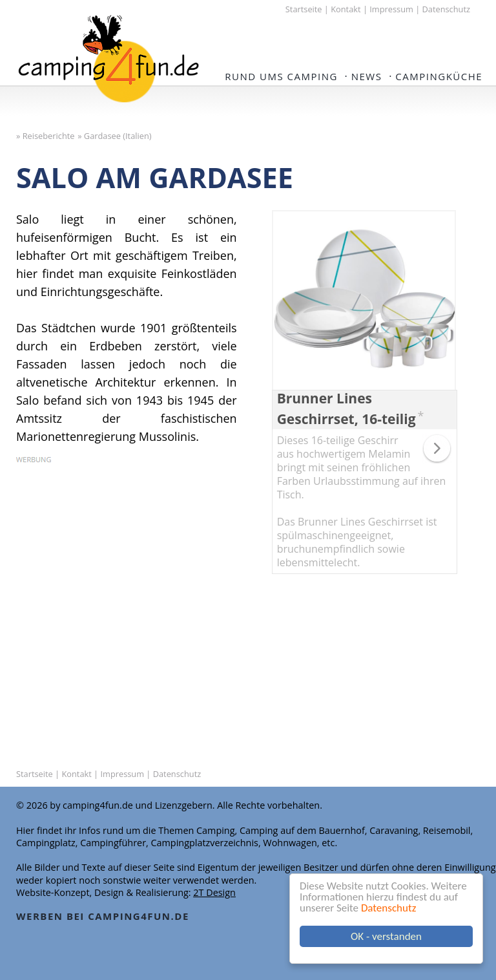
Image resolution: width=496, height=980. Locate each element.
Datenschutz (388, 908)
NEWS (367, 76)
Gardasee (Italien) (118, 136)
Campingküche (439, 76)
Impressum (391, 9)
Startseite (304, 9)
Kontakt (346, 9)
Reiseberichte (49, 136)
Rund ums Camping (281, 76)
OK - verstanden (386, 936)
